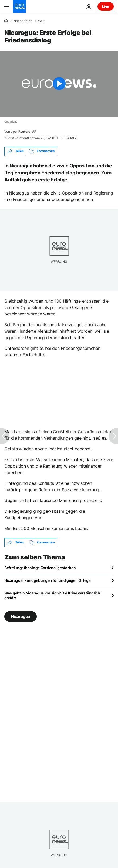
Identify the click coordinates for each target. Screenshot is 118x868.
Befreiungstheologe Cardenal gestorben (40, 568)
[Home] (6, 21)
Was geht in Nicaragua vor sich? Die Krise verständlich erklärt (52, 595)
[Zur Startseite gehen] (19, 6)
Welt (41, 21)
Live (106, 6)
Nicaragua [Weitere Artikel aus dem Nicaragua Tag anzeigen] (21, 616)
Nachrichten (23, 21)
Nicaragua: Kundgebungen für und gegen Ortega (48, 580)
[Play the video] (59, 84)
